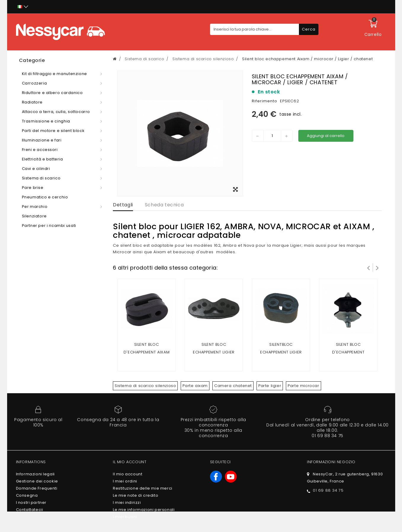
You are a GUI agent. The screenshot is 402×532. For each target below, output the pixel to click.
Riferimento (265, 101)
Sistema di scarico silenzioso (145, 386)
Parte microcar (303, 386)
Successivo (377, 267)
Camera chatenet (233, 386)
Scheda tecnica (164, 205)
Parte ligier (270, 386)
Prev (369, 267)
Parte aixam (195, 386)
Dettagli (123, 205)
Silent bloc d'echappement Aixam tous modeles (146, 352)
